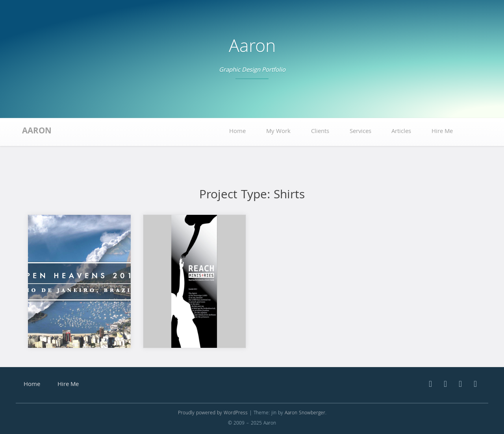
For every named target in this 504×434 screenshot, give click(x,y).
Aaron (252, 48)
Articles (401, 132)
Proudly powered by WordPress (213, 413)
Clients (320, 132)
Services (360, 132)
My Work (278, 132)
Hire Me (442, 132)
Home (237, 132)
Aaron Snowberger (305, 413)
